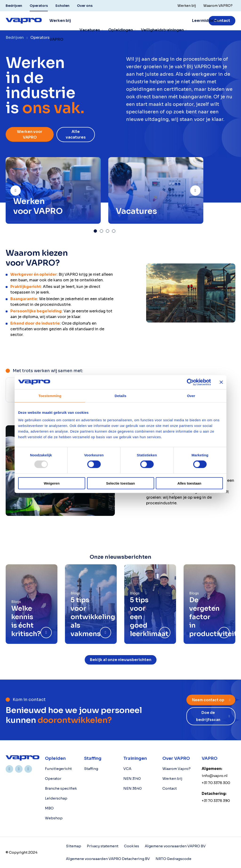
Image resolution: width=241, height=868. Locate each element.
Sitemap (74, 846)
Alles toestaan (189, 483)
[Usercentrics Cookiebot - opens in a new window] (190, 382)
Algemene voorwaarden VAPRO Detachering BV (108, 859)
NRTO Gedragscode (173, 859)
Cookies (132, 846)
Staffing (91, 769)
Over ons (85, 6)
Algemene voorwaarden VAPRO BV (175, 846)
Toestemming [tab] (50, 396)
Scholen (62, 6)
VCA (127, 769)
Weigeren (52, 483)
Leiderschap (56, 798)
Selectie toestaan (121, 483)
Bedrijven (14, 6)
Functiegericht (58, 769)
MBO (49, 808)
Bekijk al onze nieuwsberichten (121, 660)
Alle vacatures (76, 134)
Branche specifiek (61, 788)
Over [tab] (191, 396)
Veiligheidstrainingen (162, 30)
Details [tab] (120, 396)
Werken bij (172, 778)
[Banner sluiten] (221, 382)
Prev (20, 189)
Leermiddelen (206, 21)
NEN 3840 (133, 788)
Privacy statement (103, 846)
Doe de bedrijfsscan (208, 716)
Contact (222, 21)
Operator (53, 778)
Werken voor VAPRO (30, 134)
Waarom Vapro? (177, 769)
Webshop (54, 818)
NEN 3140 (132, 778)
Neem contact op (208, 700)
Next (200, 189)
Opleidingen (121, 30)
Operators (39, 6)
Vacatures (90, 30)
